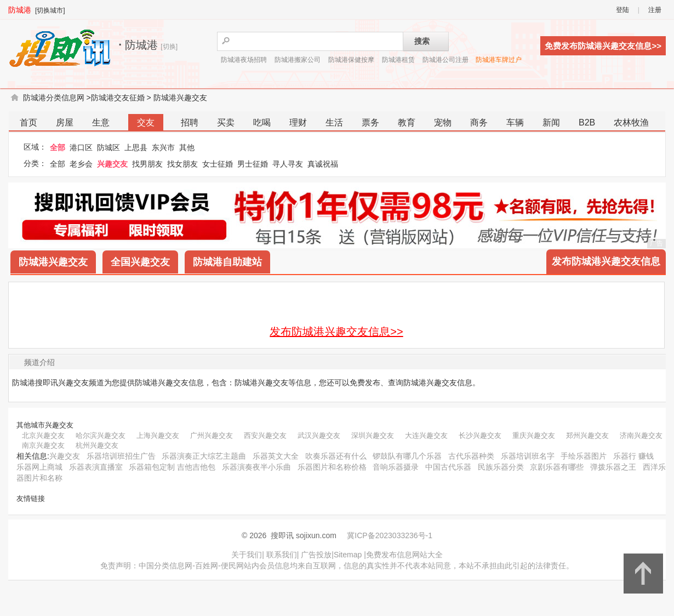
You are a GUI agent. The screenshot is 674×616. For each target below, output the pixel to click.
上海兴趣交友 (158, 435)
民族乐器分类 (501, 467)
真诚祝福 (323, 164)
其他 (187, 147)
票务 (370, 122)
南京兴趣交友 (43, 445)
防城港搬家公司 (298, 60)
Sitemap (348, 555)
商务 (479, 122)
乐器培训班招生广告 (121, 456)
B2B (587, 122)
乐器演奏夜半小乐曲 (256, 467)
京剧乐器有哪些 (557, 467)
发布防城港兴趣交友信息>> (336, 332)
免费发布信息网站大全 (404, 555)
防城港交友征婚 (118, 98)
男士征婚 (253, 164)
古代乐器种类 (471, 456)
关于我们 (247, 555)
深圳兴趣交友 (373, 435)
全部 (58, 147)
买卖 (226, 122)
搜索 (422, 41)
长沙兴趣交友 (480, 435)
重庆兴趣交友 (534, 435)
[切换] (169, 47)
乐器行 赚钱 (633, 456)
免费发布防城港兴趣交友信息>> (603, 46)
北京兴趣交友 (43, 435)
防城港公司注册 (445, 60)
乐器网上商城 (39, 467)
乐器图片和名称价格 (332, 467)
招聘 (190, 122)
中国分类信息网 (165, 566)
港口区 (81, 147)
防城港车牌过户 (499, 60)
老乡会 (81, 164)
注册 (655, 10)
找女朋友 (182, 164)
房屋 (65, 122)
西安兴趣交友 (265, 435)
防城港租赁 (398, 60)
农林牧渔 (631, 122)
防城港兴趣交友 (180, 98)
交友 (146, 122)
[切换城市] (50, 10)
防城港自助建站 (227, 262)
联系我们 (282, 555)
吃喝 (262, 122)
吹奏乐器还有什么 (336, 456)
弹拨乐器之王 (613, 467)
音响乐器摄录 (396, 467)
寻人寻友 (288, 164)
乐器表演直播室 (96, 467)
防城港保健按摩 (351, 60)
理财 (298, 122)
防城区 (108, 147)
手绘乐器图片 (584, 456)
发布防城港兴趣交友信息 (606, 261)
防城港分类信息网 (54, 98)
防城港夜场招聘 (244, 60)
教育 (407, 122)
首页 (28, 122)
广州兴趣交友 (212, 435)
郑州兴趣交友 (587, 435)
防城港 (20, 10)
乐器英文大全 (276, 456)
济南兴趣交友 (641, 435)
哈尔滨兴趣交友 (101, 435)
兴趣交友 (112, 164)
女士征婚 (218, 164)
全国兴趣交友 (140, 262)
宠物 (443, 122)
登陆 (622, 10)
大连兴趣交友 (426, 435)
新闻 (551, 122)
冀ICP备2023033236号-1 (390, 535)
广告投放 (316, 555)
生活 (334, 122)
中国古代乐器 (448, 467)
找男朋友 (147, 164)
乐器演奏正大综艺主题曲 (204, 456)
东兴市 (163, 147)
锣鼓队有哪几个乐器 (407, 456)
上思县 (136, 147)
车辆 (515, 122)
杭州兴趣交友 (97, 445)
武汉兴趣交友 (319, 435)
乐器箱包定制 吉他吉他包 (172, 467)
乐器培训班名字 (528, 456)
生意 (101, 122)
